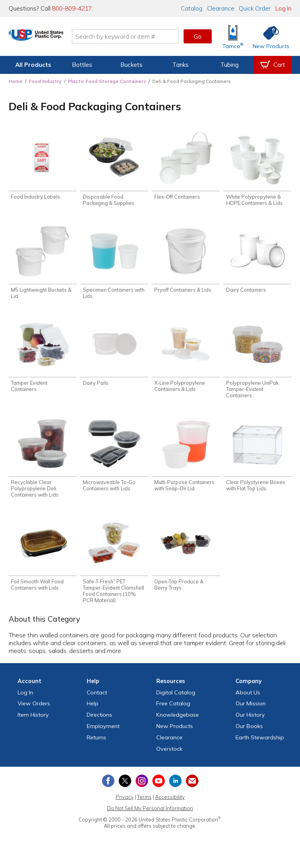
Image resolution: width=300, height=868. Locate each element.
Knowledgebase (178, 720)
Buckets (131, 65)
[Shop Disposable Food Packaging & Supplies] (114, 169)
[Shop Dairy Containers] (257, 260)
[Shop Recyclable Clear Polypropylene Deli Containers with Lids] (43, 461)
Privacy (125, 802)
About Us (248, 697)
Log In (283, 8)
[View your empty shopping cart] (273, 65)
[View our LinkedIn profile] (175, 786)
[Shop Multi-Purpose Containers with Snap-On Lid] (186, 458)
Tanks (180, 65)
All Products (33, 65)
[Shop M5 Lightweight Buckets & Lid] (43, 263)
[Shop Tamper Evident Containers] (43, 357)
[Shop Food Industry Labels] (43, 166)
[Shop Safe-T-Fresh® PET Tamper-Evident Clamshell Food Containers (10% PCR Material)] (114, 564)
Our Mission (251, 708)
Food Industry (45, 81)
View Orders (34, 708)
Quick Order (255, 8)
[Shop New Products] (268, 37)
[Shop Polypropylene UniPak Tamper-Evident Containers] (257, 360)
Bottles (82, 65)
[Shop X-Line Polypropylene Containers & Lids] (186, 357)
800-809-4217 (72, 8)
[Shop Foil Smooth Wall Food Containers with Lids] (43, 558)
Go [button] (198, 36)
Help (93, 708)
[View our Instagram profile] (142, 786)
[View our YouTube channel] (159, 786)
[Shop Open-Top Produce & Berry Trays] (186, 558)
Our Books (249, 731)
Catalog (192, 8)
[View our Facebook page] (108, 786)
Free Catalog (173, 708)
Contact (97, 697)
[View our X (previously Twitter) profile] (125, 786)
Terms (144, 802)
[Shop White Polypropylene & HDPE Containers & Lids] (257, 169)
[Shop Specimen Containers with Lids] (114, 263)
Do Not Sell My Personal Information (150, 813)
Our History (250, 720)
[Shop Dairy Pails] (114, 354)
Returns (96, 742)
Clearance (221, 8)
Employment (103, 731)
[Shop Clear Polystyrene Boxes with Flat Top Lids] (257, 458)
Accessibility (170, 802)
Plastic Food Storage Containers (107, 81)
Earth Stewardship (260, 742)
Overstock (169, 753)
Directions (99, 720)
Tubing (229, 65)
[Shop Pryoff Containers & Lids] (186, 260)
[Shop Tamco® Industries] (233, 37)
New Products (175, 731)
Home (16, 81)
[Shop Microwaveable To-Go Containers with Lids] (114, 458)
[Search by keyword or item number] (144, 36)
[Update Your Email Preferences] (192, 786)
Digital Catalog (176, 697)
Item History (33, 720)
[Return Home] (55, 38)
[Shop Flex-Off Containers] (186, 166)
